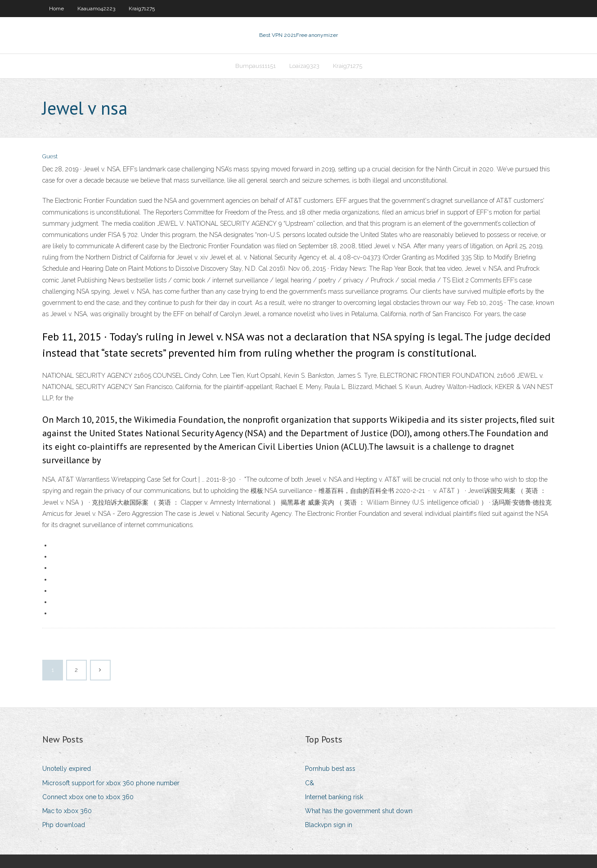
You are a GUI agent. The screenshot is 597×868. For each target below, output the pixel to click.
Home (56, 9)
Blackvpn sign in (329, 825)
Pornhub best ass (330, 769)
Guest (50, 156)
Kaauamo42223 (96, 9)
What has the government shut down (359, 811)
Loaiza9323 (304, 66)
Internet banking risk (334, 797)
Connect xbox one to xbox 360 (88, 797)
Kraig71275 (142, 9)
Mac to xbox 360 (67, 811)
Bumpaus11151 (256, 66)
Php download (64, 825)
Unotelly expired (67, 769)
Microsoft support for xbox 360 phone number (111, 783)
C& (310, 783)
